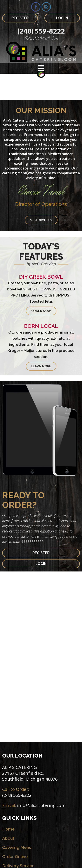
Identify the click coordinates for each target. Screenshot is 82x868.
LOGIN (41, 564)
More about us (41, 220)
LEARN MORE (41, 366)
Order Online (15, 856)
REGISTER (20, 18)
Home (8, 829)
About (8, 838)
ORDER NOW (41, 311)
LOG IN (62, 18)
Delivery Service (18, 866)
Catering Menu (17, 847)
